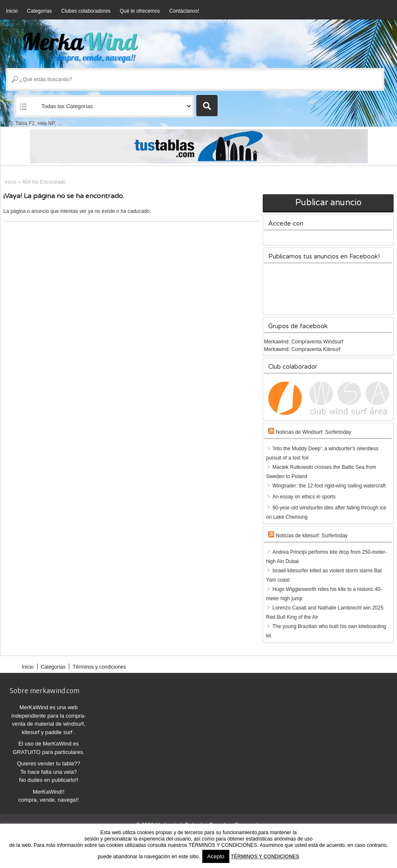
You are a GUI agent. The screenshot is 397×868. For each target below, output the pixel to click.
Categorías (39, 11)
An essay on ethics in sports (304, 497)
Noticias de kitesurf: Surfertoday (312, 536)
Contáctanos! (184, 11)
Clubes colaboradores (86, 11)
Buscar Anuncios (207, 106)
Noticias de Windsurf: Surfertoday (314, 432)
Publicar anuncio (328, 203)
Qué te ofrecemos (140, 11)
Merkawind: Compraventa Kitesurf (302, 349)
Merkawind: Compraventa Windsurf (303, 342)
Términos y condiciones (99, 667)
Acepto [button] (216, 856)
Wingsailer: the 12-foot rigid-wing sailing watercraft (329, 486)
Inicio (12, 11)
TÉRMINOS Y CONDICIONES (265, 857)
